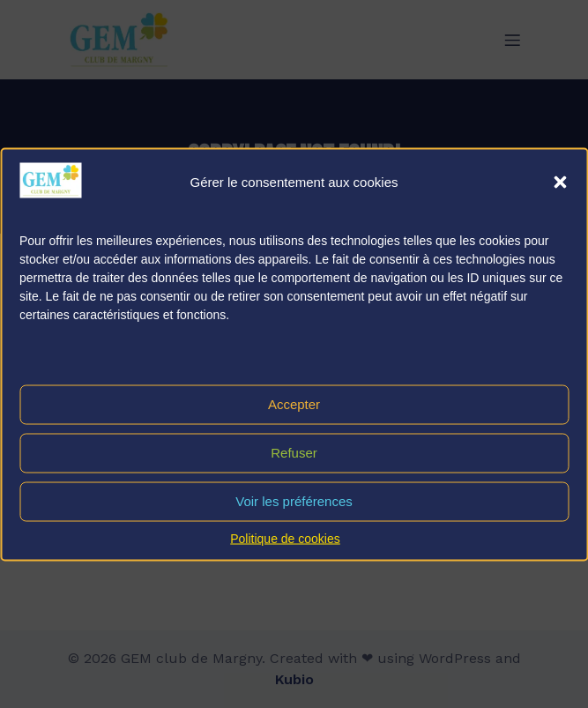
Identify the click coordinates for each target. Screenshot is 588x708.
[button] (560, 182)
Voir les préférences (294, 501)
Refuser (294, 453)
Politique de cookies (285, 538)
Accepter (294, 404)
